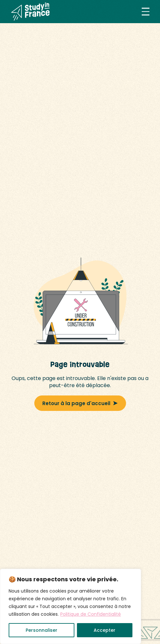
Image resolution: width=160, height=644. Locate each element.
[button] (146, 12)
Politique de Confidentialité (91, 614)
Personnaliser (42, 630)
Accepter (105, 630)
